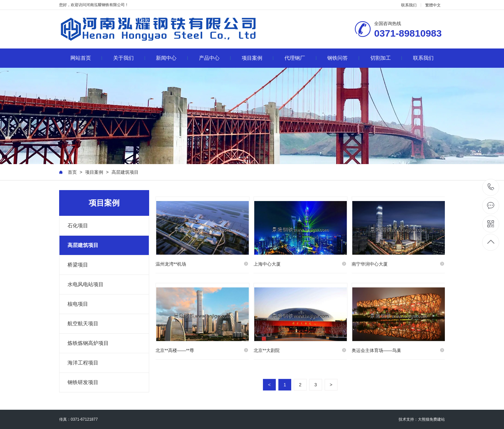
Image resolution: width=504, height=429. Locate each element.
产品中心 (215, 58)
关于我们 (129, 58)
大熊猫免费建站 (431, 419)
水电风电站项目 (85, 284)
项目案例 (258, 58)
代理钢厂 (300, 58)
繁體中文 (433, 5)
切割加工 (386, 58)
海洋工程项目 (83, 363)
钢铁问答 (343, 58)
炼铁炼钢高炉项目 (88, 343)
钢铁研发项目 (83, 382)
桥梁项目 (78, 265)
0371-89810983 (491, 187)
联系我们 (409, 5)
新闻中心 (172, 58)
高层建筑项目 (125, 172)
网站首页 (86, 58)
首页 (72, 172)
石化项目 (78, 226)
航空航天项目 (83, 324)
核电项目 (78, 304)
